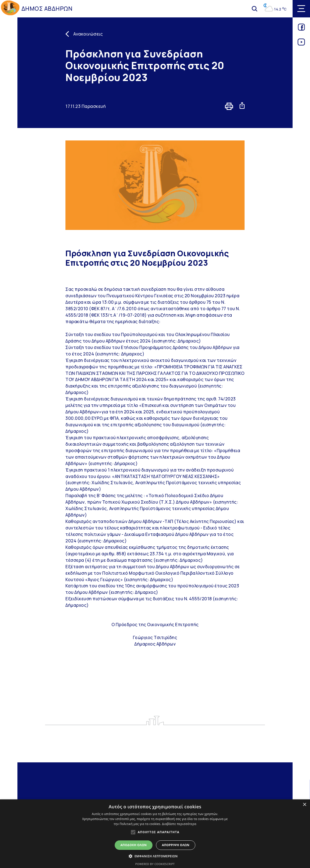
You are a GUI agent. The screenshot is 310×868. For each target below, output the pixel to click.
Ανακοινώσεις (88, 34)
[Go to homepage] (10, 9)
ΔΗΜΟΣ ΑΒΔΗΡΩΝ (47, 9)
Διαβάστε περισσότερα (179, 824)
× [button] (304, 805)
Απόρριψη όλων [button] (176, 845)
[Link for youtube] (301, 44)
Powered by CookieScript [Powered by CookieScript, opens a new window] (155, 864)
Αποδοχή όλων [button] (134, 845)
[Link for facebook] (301, 29)
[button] (155, 856)
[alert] (155, 834)
